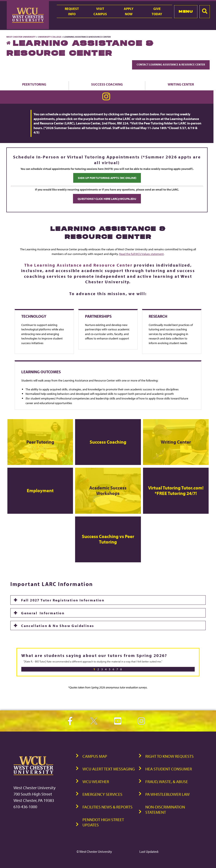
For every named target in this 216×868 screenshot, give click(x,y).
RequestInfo (72, 11)
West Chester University (21, 37)
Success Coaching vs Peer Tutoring (108, 539)
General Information (43, 613)
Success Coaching (107, 84)
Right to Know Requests (169, 756)
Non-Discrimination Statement (165, 809)
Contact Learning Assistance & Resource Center (171, 64)
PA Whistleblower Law (167, 794)
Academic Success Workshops (108, 491)
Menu (186, 11)
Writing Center (176, 442)
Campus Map (95, 756)
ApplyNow (129, 11)
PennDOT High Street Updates (103, 822)
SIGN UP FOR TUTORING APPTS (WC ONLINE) (107, 178)
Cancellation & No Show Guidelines (58, 625)
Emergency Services (102, 794)
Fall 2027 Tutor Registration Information (63, 600)
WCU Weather (96, 781)
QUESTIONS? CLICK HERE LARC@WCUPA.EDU (107, 199)
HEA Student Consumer (169, 769)
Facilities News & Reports (107, 807)
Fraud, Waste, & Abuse (167, 781)
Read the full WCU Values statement (141, 254)
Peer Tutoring (34, 84)
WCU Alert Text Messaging (109, 769)
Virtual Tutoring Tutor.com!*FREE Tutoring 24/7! (176, 491)
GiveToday (157, 11)
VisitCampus (100, 11)
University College (50, 37)
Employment (40, 491)
